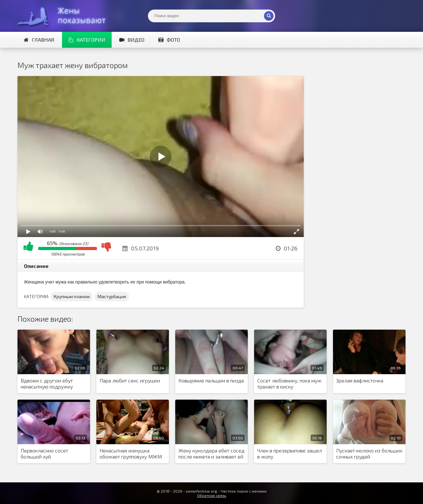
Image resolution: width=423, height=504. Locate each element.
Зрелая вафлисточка (360, 380)
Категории (87, 40)
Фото (169, 40)
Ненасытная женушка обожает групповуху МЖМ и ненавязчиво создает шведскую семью (131, 454)
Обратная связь (212, 495)
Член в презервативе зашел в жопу (290, 453)
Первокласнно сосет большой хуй (44, 453)
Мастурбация (112, 296)
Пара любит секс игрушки (130, 380)
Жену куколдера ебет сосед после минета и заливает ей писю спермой (211, 454)
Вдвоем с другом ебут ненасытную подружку (47, 383)
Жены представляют (65, 16)
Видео (132, 40)
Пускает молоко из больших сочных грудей (369, 453)
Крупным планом (72, 296)
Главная (39, 40)
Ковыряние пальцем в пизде (211, 380)
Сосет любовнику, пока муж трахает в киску (289, 383)
